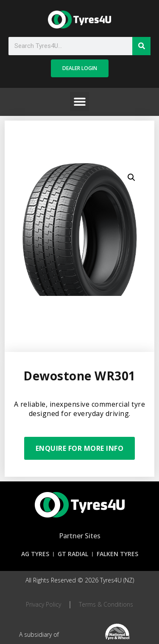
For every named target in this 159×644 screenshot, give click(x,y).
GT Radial (73, 554)
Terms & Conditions (106, 604)
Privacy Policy (43, 604)
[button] (79, 102)
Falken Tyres (117, 554)
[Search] (141, 46)
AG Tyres (35, 554)
